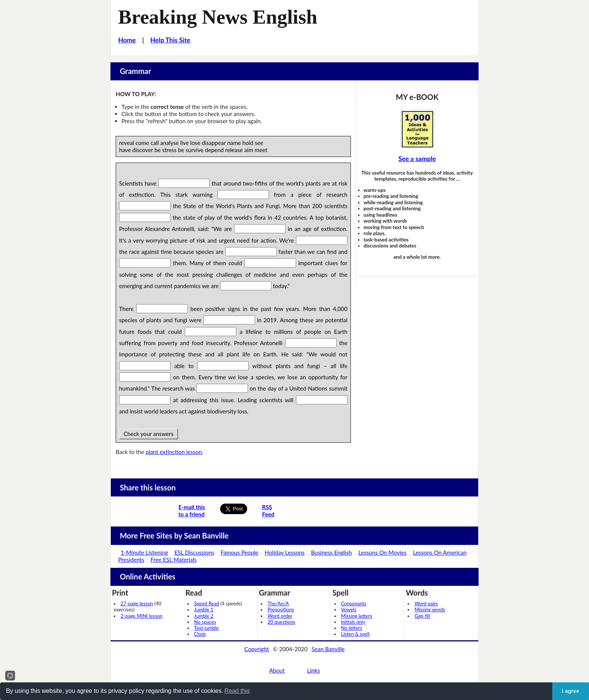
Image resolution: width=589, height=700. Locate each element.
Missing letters (357, 616)
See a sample (417, 159)
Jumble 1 (204, 609)
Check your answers (149, 434)
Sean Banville (328, 649)
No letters (352, 628)
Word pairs (426, 603)
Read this (237, 691)
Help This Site (170, 40)
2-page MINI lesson (141, 616)
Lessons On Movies (382, 552)
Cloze (200, 634)
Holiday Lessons (285, 552)
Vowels (349, 609)
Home (127, 40)
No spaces (205, 622)
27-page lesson (137, 603)
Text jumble (207, 628)
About (277, 670)
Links (313, 670)
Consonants (354, 603)
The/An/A (278, 603)
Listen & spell (355, 634)
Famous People (239, 552)
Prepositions (281, 609)
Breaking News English (218, 17)
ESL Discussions (194, 552)
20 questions (281, 622)
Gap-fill (422, 616)
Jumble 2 (204, 616)
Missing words (430, 609)
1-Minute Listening (144, 552)
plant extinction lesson (174, 452)
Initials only (353, 622)
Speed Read (207, 603)
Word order (280, 616)
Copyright (257, 649)
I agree (571, 691)
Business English (332, 552)
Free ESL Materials (174, 560)
